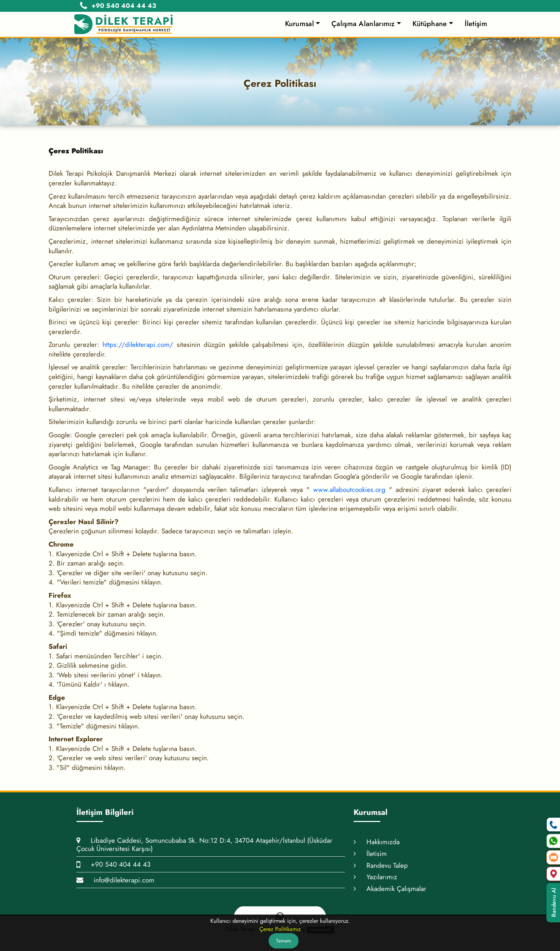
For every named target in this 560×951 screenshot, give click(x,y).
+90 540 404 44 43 (113, 864)
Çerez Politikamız (280, 929)
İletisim (370, 854)
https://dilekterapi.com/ (138, 345)
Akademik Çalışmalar (390, 889)
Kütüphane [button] (430, 24)
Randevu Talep (381, 865)
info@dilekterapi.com (115, 880)
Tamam (284, 941)
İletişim (476, 24)
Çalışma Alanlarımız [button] (363, 24)
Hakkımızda (377, 842)
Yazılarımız (375, 877)
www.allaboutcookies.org (349, 490)
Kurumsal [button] (299, 24)
